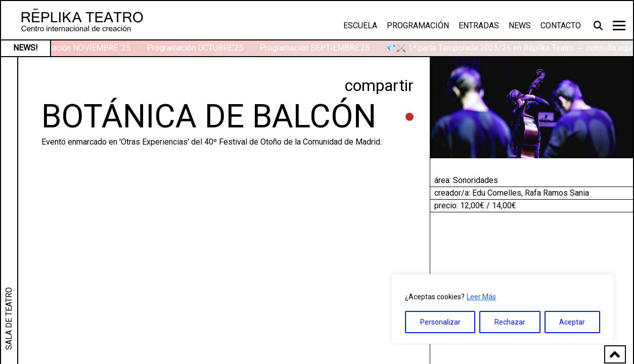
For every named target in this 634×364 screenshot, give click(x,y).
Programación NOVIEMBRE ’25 (77, 48)
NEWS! (26, 48)
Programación (418, 26)
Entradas (479, 26)
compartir (379, 85)
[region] (503, 309)
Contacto (561, 26)
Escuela (360, 26)
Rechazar (510, 322)
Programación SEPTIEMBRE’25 (315, 48)
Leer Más (481, 297)
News (520, 26)
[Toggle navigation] (619, 26)
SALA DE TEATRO (9, 318)
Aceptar (572, 322)
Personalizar (440, 322)
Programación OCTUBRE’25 (196, 48)
